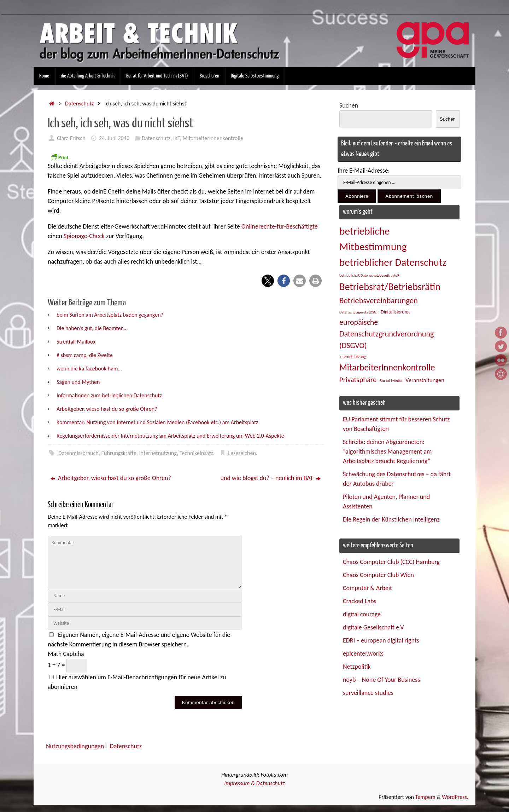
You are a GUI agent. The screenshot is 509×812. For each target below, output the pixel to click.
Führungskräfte (119, 453)
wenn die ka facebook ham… (89, 368)
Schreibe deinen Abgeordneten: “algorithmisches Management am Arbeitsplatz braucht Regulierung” (387, 451)
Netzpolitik (357, 667)
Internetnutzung (158, 453)
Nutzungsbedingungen (75, 746)
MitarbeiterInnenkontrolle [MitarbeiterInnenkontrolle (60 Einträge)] (387, 367)
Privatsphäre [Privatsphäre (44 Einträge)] (358, 380)
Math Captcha (66, 654)
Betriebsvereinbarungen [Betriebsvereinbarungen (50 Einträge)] (379, 300)
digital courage (362, 614)
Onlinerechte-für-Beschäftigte (280, 226)
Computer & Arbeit (367, 588)
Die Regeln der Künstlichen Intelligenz (391, 519)
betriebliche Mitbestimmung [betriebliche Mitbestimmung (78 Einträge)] (373, 239)
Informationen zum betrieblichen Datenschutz (109, 395)
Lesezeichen (242, 453)
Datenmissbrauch (78, 453)
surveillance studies (368, 693)
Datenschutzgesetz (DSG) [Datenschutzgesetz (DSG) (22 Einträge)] (358, 312)
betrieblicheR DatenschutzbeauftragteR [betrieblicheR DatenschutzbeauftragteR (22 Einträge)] (369, 275)
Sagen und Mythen (78, 382)
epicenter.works (363, 653)
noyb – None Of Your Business (381, 680)
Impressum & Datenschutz (255, 783)
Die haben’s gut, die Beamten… (92, 328)
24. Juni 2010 (114, 138)
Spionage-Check (85, 236)
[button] (268, 281)
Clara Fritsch (71, 138)
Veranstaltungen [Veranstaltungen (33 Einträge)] (425, 380)
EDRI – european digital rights (381, 640)
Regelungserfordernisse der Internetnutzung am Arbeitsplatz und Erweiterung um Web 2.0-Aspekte (170, 436)
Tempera (425, 797)
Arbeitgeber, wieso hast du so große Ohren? (107, 409)
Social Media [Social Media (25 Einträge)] (391, 381)
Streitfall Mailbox (76, 342)
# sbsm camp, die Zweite (85, 355)
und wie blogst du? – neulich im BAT (271, 478)
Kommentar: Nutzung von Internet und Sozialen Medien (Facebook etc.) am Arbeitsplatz (157, 422)
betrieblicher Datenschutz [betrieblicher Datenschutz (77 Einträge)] (393, 262)
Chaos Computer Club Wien (378, 575)
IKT (177, 138)
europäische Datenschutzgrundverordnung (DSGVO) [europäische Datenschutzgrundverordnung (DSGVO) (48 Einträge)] (387, 334)
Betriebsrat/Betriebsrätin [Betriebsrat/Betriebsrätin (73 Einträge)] (390, 287)
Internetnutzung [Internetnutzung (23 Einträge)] (353, 357)
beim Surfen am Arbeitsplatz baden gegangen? (110, 315)
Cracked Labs (359, 601)
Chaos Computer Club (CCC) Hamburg (391, 562)
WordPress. (455, 797)
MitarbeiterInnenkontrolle (213, 138)
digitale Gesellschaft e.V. (374, 627)
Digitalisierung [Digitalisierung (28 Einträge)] (395, 312)
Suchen (349, 105)
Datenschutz (79, 103)
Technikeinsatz (196, 453)
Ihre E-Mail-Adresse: (364, 171)
